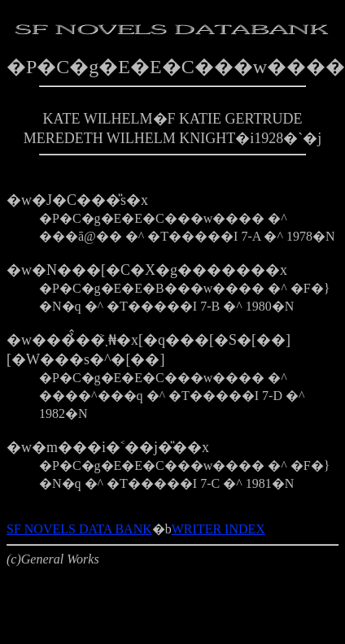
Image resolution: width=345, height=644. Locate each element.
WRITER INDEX (218, 529)
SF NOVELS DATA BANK (79, 529)
